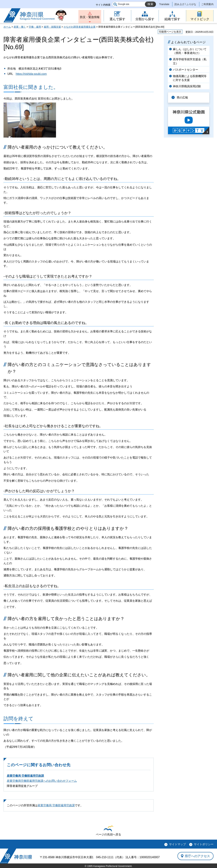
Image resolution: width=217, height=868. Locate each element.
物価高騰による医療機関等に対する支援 (190, 78)
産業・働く (20, 27)
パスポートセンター (185, 70)
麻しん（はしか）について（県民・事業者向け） (190, 51)
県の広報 (182, 98)
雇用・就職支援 (52, 27)
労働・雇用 (35, 27)
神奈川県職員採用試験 (187, 86)
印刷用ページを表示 (170, 32)
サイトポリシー (204, 844)
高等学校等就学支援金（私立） (190, 61)
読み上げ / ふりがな (185, 4)
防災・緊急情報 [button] (90, 17)
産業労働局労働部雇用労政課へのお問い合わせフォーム (42, 781)
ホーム (7, 27)
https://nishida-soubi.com (31, 74)
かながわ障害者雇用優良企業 (80, 27)
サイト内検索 (103, 5)
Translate (164, 4)
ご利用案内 (207, 4)
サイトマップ (177, 844)
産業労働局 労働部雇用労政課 (25, 776)
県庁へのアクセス (197, 856)
